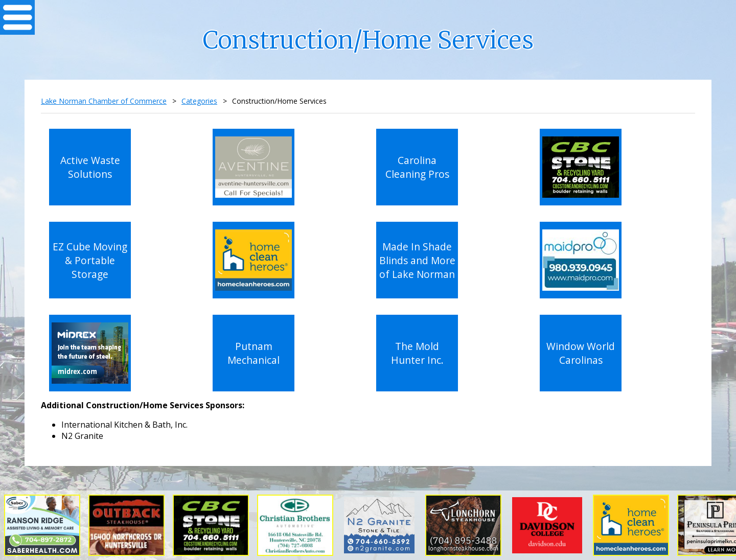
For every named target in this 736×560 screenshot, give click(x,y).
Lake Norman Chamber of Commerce (104, 101)
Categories (199, 101)
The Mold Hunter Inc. (417, 353)
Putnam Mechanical (254, 353)
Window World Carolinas (581, 353)
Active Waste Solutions (90, 167)
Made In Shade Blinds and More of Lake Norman (417, 260)
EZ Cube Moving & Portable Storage (90, 260)
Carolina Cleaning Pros (417, 167)
